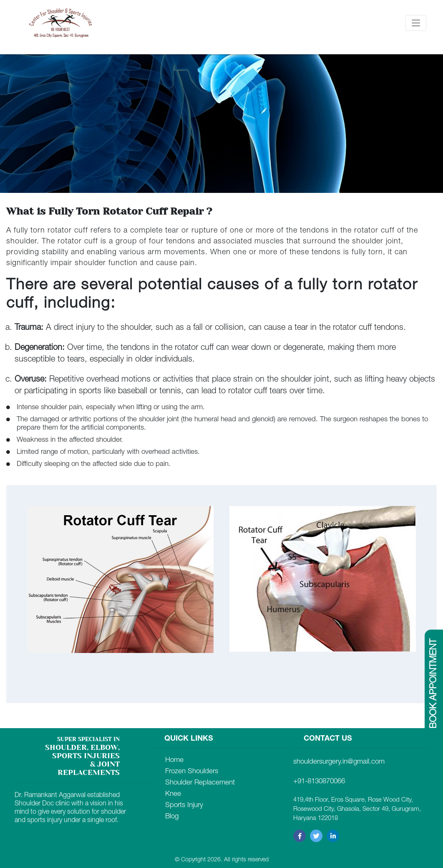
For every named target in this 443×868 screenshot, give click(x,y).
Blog (172, 817)
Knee (173, 794)
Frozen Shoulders (192, 772)
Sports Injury (184, 806)
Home (174, 760)
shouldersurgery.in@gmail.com (339, 762)
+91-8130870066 (319, 782)
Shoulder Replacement (200, 783)
